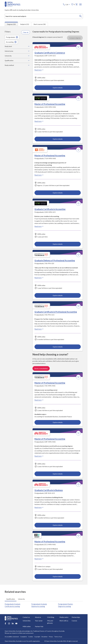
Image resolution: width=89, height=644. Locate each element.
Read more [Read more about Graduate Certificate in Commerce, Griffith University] (39, 70)
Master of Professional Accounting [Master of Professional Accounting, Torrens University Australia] (50, 155)
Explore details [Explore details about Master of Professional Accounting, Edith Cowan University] (58, 576)
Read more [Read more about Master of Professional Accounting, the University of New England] (39, 121)
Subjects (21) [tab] (25, 24)
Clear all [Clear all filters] (26, 32)
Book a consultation (41, 368)
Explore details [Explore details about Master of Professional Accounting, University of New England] (58, 139)
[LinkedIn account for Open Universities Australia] (13, 623)
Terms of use (58, 637)
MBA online (27, 626)
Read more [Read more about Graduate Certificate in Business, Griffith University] (39, 507)
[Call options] (67, 4)
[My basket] (77, 4)
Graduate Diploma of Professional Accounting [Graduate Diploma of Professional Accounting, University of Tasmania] (55, 260)
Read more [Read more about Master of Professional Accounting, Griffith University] (39, 456)
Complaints (24, 637)
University (17, 56)
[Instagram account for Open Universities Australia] (9, 623)
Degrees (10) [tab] (11, 24)
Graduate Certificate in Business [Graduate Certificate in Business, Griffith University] (49, 490)
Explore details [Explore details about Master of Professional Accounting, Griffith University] (58, 474)
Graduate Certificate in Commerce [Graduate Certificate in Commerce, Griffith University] (50, 53)
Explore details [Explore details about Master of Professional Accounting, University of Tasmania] (58, 422)
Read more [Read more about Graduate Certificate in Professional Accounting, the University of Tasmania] (39, 329)
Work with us (64, 621)
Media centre (64, 617)
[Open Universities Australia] (12, 6)
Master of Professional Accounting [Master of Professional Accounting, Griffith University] (50, 439)
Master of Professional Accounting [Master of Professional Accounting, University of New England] (50, 104)
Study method (17, 65)
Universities (27, 621)
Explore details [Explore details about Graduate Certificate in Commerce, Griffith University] (58, 88)
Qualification (17, 60)
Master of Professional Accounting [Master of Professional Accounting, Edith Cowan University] (50, 541)
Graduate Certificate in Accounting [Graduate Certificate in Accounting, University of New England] (50, 209)
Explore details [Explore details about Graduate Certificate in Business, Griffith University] (58, 525)
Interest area (17, 51)
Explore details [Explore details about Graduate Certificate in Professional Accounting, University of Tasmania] (58, 347)
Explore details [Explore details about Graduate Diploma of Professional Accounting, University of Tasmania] (58, 295)
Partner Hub (39, 626)
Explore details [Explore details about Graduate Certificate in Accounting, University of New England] (58, 244)
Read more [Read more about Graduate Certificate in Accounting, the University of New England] (39, 226)
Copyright (37, 637)
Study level (17, 46)
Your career (39, 621)
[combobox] (44, 16)
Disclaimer (44, 637)
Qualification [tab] (11, 599)
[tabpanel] (44, 306)
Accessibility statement (12, 637)
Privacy (51, 637)
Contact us (26, 617)
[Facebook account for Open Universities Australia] (5, 623)
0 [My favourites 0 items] (73, 4)
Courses (74, 621)
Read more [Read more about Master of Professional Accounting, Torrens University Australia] (39, 175)
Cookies (31, 637)
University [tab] (21, 599)
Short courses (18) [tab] (40, 24)
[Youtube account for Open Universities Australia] (16, 623)
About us (38, 617)
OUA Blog (51, 617)
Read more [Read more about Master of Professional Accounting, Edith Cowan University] (39, 559)
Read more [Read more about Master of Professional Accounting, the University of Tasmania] (39, 400)
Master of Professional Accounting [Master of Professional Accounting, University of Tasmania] (50, 383)
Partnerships (76, 617)
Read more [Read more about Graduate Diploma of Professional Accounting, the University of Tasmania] (39, 278)
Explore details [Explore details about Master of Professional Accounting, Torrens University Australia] (58, 193)
